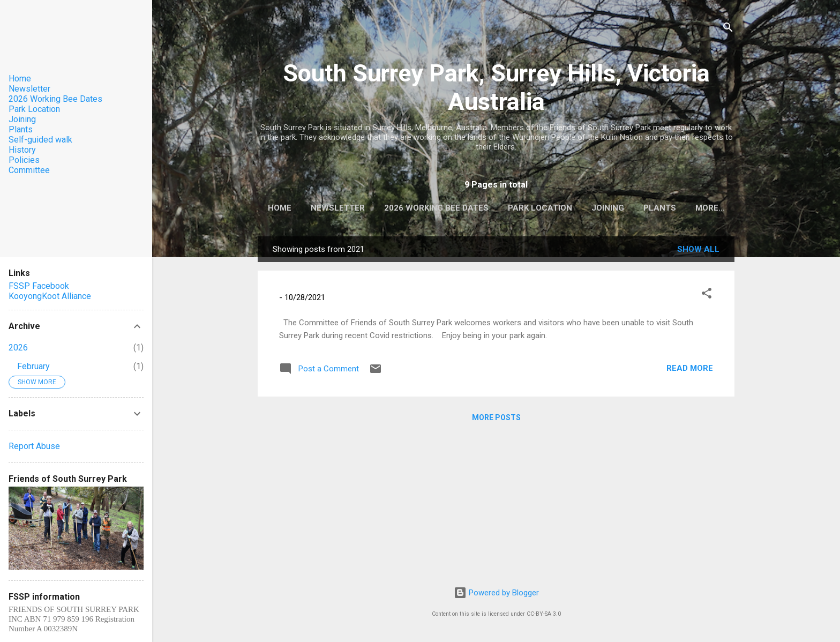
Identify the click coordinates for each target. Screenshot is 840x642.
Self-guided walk (40, 140)
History (22, 150)
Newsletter (362, 208)
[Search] (728, 29)
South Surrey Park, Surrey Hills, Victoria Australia (496, 87)
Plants (684, 208)
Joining (632, 208)
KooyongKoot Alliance (50, 296)
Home (304, 208)
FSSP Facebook (39, 286)
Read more (690, 370)
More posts (496, 420)
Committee (29, 170)
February (33, 366)
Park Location (564, 208)
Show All (698, 251)
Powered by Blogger (496, 593)
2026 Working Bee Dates (460, 208)
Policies (24, 160)
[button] (707, 297)
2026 (18, 348)
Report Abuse (34, 446)
